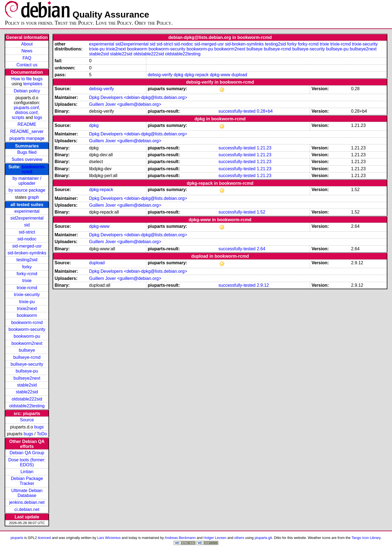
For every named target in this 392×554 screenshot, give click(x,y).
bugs (39, 427)
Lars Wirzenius (109, 538)
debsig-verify (160, 75)
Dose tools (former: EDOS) (27, 462)
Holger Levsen (215, 538)
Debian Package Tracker (27, 481)
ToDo (42, 434)
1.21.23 (264, 148)
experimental (27, 211)
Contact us (27, 65)
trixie (27, 281)
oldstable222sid (27, 399)
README (27, 124)
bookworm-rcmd (27, 323)
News (27, 51)
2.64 (261, 249)
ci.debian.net (27, 509)
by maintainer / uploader (27, 181)
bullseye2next (27, 378)
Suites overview (27, 159)
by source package (27, 190)
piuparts (17, 538)
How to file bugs (27, 79)
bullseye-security (27, 364)
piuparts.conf (26, 108)
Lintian (27, 472)
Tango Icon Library (366, 538)
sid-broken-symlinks (27, 253)
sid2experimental (27, 218)
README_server (27, 131)
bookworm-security (27, 329)
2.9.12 (263, 285)
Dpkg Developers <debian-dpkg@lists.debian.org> (138, 97)
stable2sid (27, 385)
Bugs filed (27, 152)
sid (27, 225)
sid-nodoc (27, 239)
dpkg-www (220, 75)
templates (33, 84)
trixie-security (27, 295)
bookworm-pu (27, 336)
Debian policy (27, 91)
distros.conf (26, 113)
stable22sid (27, 392)
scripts (18, 117)
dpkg (178, 75)
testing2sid (27, 260)
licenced (44, 538)
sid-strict (27, 232)
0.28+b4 (265, 111)
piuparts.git (263, 538)
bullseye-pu (27, 371)
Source (27, 420)
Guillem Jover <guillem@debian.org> (125, 104)
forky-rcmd (27, 274)
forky (27, 267)
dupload (239, 75)
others (239, 538)
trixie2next (27, 309)
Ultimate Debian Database (27, 493)
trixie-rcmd (27, 288)
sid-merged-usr (27, 246)
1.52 (261, 212)
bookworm (27, 315)
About (27, 44)
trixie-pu (27, 302)
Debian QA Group (27, 453)
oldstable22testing (27, 406)
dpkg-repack (196, 75)
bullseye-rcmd (27, 357)
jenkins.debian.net (27, 502)
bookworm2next (27, 343)
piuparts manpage (27, 138)
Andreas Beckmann (180, 538)
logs (38, 117)
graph (33, 197)
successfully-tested (237, 111)
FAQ (27, 58)
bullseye (27, 350)
